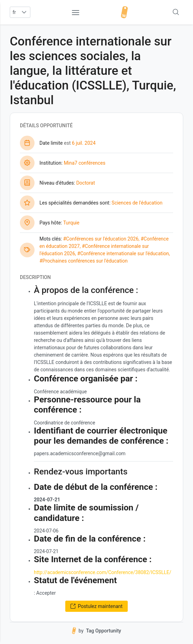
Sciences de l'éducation (137, 203)
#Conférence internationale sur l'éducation (123, 253)
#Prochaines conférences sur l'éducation (84, 261)
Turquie (71, 223)
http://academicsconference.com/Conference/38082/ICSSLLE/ (103, 572)
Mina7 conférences (85, 163)
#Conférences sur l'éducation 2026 (101, 239)
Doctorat (86, 183)
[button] (24, 12)
